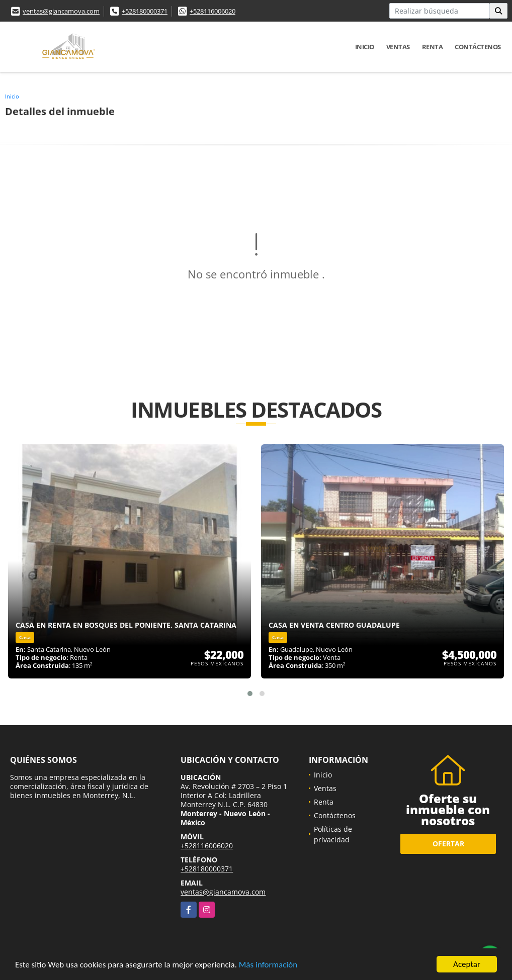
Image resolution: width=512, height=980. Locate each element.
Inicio (365, 47)
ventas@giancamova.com (61, 11)
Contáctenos (478, 47)
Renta (433, 47)
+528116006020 (212, 11)
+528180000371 (145, 11)
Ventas (398, 47)
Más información (268, 966)
